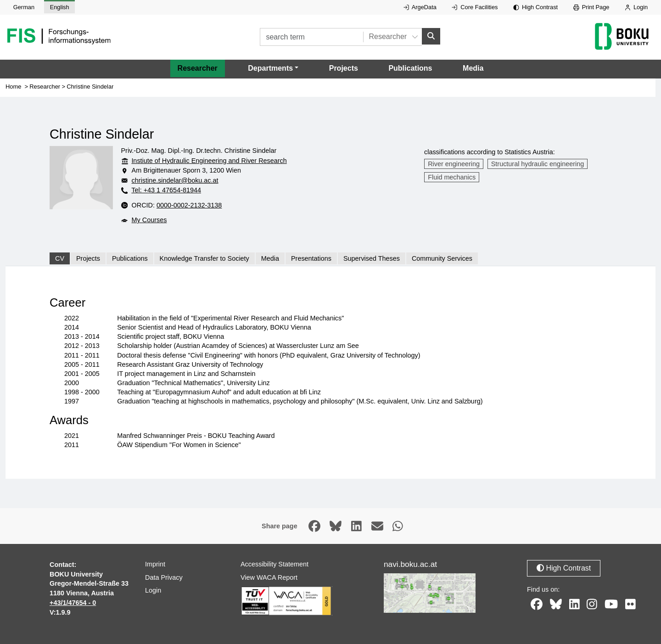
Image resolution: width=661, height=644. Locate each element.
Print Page (591, 7)
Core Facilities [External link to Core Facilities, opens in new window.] (475, 7)
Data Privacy (164, 577)
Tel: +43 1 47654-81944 (166, 190)
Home (14, 87)
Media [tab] (270, 258)
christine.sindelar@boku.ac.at (175, 180)
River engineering (454, 164)
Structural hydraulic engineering (538, 164)
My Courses (149, 220)
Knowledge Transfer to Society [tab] (204, 258)
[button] (273, 68)
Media (473, 68)
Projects (344, 68)
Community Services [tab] (442, 258)
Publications (410, 68)
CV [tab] (60, 258)
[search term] (311, 37)
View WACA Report (269, 577)
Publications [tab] (130, 258)
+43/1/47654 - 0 (73, 603)
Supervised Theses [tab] (372, 258)
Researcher (198, 68)
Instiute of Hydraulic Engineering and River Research (209, 161)
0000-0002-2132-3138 (189, 205)
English (60, 7)
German (24, 7)
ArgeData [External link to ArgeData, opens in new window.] (420, 7)
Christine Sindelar (90, 87)
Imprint (155, 564)
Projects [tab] (88, 258)
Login (636, 7)
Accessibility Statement (274, 564)
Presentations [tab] (311, 258)
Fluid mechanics (452, 177)
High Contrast (535, 7)
